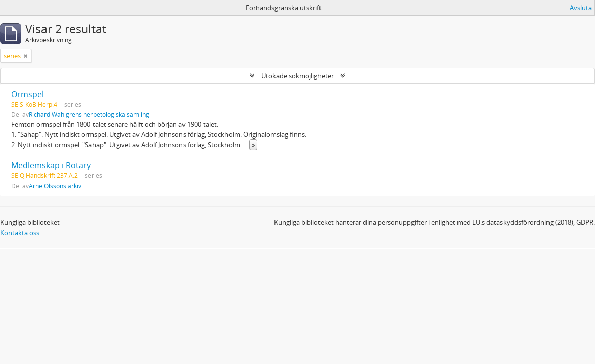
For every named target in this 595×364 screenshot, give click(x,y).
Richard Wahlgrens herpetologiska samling (89, 114)
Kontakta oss (20, 233)
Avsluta (581, 8)
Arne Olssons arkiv (55, 186)
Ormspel (28, 94)
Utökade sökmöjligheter (297, 76)
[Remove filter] (26, 56)
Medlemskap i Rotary (51, 165)
